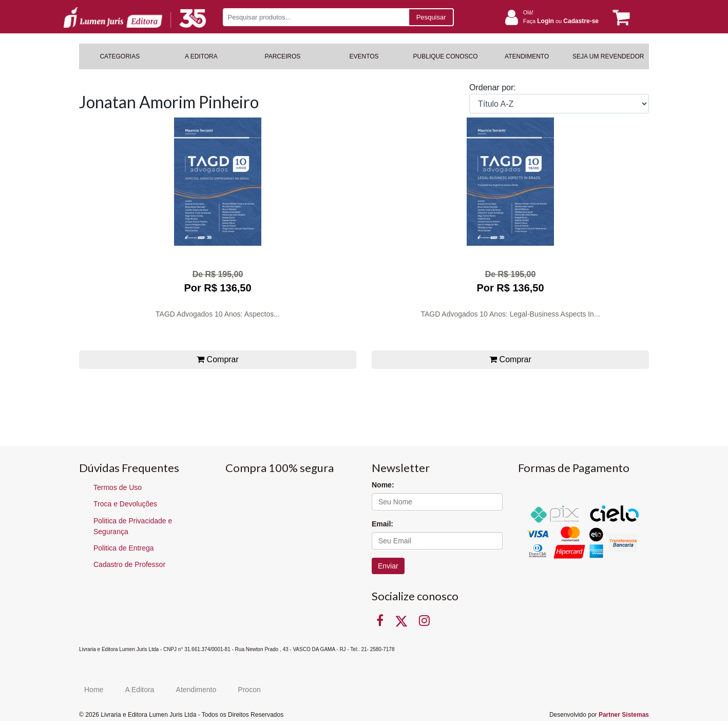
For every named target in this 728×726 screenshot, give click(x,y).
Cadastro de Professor (129, 564)
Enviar (388, 566)
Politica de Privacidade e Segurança (133, 526)
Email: (382, 524)
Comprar (218, 359)
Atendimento (196, 690)
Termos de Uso (118, 487)
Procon (249, 690)
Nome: (383, 485)
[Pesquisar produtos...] (315, 17)
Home (94, 690)
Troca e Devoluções (125, 504)
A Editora (140, 690)
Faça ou (561, 21)
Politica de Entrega (124, 548)
